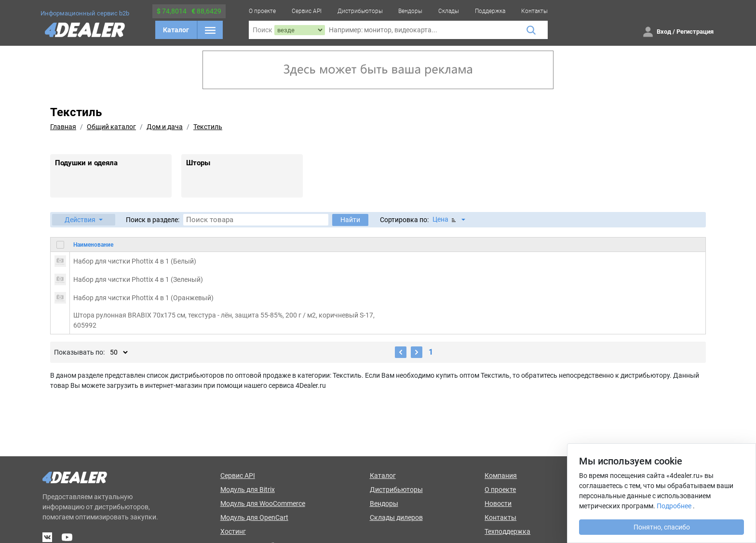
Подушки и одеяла (86, 163)
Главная (63, 127)
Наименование (93, 245)
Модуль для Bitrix (248, 490)
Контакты (534, 11)
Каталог (176, 30)
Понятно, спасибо (662, 527)
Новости (498, 503)
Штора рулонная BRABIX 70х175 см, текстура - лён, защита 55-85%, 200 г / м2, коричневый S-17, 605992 (224, 320)
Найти (350, 220)
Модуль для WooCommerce (263, 503)
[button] (84, 220)
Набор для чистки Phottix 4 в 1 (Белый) (135, 261)
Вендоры (410, 11)
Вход (664, 32)
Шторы (198, 163)
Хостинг (233, 531)
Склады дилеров (396, 517)
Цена (445, 219)
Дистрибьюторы (360, 11)
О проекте (262, 11)
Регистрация (695, 32)
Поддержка (490, 11)
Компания (501, 476)
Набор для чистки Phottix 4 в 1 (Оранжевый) (143, 298)
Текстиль (208, 127)
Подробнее (674, 506)
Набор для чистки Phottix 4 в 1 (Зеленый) (138, 279)
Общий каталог (111, 127)
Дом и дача (165, 127)
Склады (449, 11)
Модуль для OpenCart (254, 517)
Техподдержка (507, 531)
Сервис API (307, 11)
